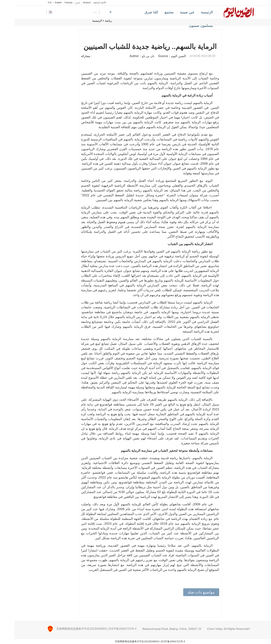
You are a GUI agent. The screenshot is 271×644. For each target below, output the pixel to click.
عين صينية (173, 12)
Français (54, 3)
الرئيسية (192, 12)
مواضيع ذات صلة (186, 592)
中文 (35, 3)
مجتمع (155, 12)
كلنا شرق (137, 12)
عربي (63, 3)
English (44, 3)
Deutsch (72, 3)
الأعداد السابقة (85, 3)
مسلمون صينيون (186, 26)
